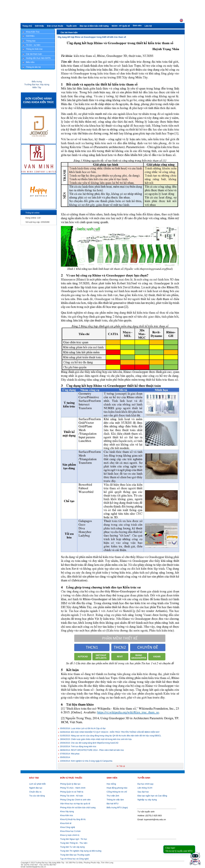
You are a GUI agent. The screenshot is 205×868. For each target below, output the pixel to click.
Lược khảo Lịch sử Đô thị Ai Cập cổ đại (83, 728)
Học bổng (111, 784)
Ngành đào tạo (36, 788)
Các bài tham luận (69, 33)
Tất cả (122, 766)
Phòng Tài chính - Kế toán (71, 796)
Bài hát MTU (112, 804)
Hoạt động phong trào (117, 788)
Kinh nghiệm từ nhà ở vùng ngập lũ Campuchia (86, 761)
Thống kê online (32, 213)
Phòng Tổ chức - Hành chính (73, 788)
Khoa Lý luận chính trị (69, 835)
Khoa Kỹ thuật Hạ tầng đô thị (73, 819)
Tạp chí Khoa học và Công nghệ (74, 859)
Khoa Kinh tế (65, 823)
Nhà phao (70, 754)
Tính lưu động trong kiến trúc (78, 747)
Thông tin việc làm (115, 800)
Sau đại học (143, 792)
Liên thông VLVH (145, 788)
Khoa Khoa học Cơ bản (70, 831)
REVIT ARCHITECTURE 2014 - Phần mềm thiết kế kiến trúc (92, 750)
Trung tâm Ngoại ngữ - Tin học (74, 839)
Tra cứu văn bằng (37, 796)
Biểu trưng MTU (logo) (117, 808)
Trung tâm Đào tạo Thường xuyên (75, 855)
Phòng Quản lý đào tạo (70, 784)
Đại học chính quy (146, 784)
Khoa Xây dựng (67, 812)
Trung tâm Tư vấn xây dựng (72, 847)
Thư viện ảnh (113, 796)
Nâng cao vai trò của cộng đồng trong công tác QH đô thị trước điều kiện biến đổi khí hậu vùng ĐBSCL (111, 736)
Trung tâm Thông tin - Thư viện (74, 843)
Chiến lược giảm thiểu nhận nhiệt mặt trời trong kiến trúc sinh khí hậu (96, 739)
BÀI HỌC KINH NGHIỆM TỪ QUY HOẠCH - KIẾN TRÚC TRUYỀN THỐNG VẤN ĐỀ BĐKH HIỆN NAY (110, 732)
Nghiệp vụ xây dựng (147, 800)
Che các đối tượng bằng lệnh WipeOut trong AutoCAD (89, 743)
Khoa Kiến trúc (66, 815)
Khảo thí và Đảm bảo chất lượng (78, 808)
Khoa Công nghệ (68, 827)
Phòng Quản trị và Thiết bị (71, 792)
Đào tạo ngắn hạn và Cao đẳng (152, 796)
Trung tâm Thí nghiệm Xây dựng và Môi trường (81, 851)
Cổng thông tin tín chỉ (117, 792)
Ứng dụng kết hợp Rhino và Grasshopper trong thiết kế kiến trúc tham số (92, 37)
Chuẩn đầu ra (35, 792)
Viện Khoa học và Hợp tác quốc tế (75, 804)
